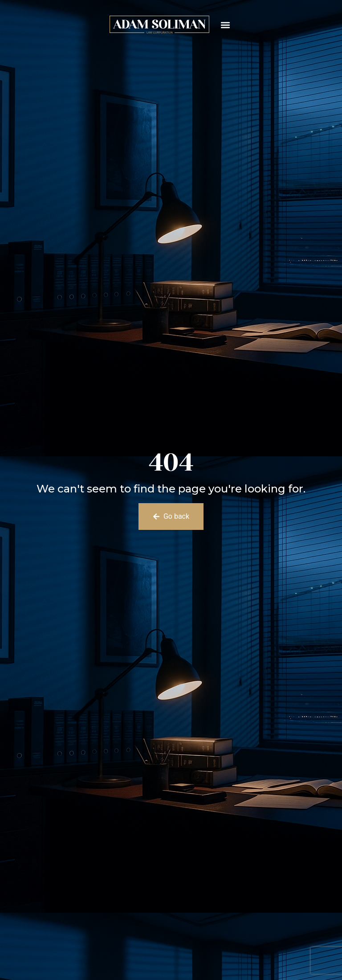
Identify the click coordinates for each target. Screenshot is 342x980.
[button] (226, 25)
